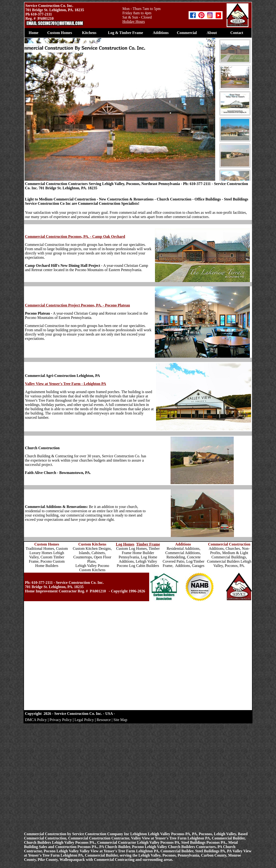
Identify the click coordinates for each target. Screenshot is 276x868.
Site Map (120, 720)
